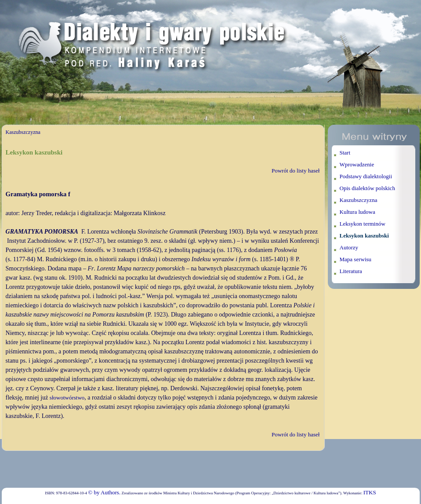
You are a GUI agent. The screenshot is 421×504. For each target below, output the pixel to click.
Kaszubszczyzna (23, 132)
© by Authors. (104, 492)
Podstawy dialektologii (366, 176)
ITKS (370, 492)
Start (345, 153)
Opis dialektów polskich (367, 188)
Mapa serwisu (356, 259)
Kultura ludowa (357, 212)
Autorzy (349, 247)
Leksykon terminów (363, 224)
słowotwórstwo (67, 398)
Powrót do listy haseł (296, 171)
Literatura (351, 271)
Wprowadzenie (357, 164)
